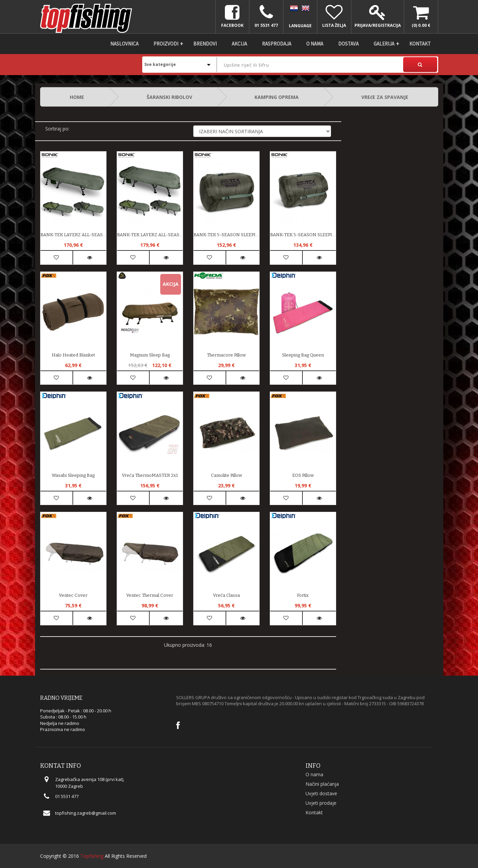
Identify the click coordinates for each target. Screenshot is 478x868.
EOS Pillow (303, 475)
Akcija (239, 44)
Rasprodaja (277, 44)
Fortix (303, 595)
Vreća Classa (226, 595)
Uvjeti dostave (321, 793)
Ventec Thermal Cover (150, 595)
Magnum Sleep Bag (150, 355)
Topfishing (92, 856)
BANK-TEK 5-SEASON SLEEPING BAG (303, 235)
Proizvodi (166, 44)
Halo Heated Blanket (73, 355)
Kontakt (420, 44)
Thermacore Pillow (226, 355)
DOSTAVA (348, 44)
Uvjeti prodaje (321, 803)
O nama (315, 44)
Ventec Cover (73, 595)
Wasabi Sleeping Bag (73, 475)
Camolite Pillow (226, 475)
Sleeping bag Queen (303, 355)
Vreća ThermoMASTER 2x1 (150, 475)
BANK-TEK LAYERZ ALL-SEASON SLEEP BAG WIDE (150, 235)
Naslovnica (124, 44)
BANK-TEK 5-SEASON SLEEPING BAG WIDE (226, 235)
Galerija (384, 44)
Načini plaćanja (322, 784)
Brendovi (205, 44)
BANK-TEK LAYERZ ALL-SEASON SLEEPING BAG (73, 235)
